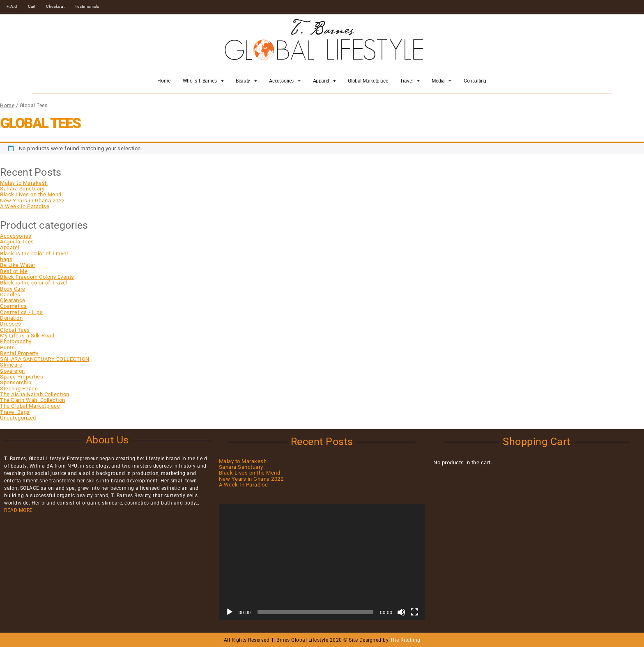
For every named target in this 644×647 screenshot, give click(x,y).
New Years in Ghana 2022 (32, 201)
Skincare (11, 365)
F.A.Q (12, 6)
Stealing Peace (19, 389)
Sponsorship (16, 382)
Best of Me (14, 271)
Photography (16, 341)
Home (164, 81)
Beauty (246, 81)
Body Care (13, 289)
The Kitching (405, 640)
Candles (10, 295)
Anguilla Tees (17, 242)
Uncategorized (18, 418)
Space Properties (22, 377)
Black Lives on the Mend (31, 194)
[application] (322, 562)
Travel (410, 81)
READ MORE (18, 510)
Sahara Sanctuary (22, 189)
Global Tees (15, 330)
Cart (32, 6)
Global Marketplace (368, 81)
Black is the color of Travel (34, 283)
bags (6, 259)
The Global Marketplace (30, 406)
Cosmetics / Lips (21, 312)
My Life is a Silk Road (27, 336)
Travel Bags (15, 412)
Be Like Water (18, 265)
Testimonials (87, 6)
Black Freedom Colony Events (37, 277)
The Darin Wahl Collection (33, 400)
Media (442, 81)
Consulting (475, 81)
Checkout (55, 6)
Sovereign (13, 371)
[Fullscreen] (414, 612)
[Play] (230, 612)
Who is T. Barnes (203, 81)
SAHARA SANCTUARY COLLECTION (45, 359)
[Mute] (401, 612)
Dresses (11, 324)
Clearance (13, 300)
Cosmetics (14, 306)
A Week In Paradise (25, 206)
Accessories (285, 81)
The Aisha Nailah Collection (35, 394)
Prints (7, 348)
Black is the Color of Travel (34, 254)
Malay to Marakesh (24, 183)
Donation (11, 318)
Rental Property (19, 353)
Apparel (324, 81)
